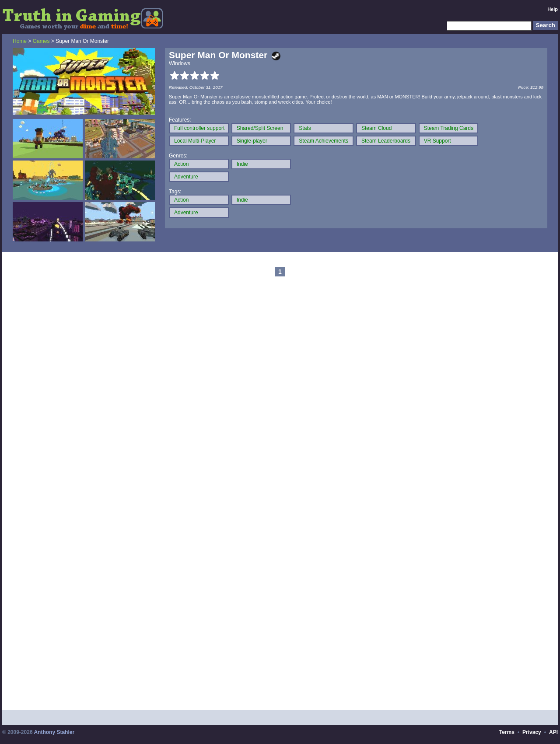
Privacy (532, 732)
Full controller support (199, 128)
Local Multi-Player (195, 141)
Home (20, 41)
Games (41, 41)
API (553, 732)
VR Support (437, 141)
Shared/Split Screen (260, 128)
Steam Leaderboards (386, 141)
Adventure (186, 177)
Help (553, 9)
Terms (507, 732)
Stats (305, 128)
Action (181, 164)
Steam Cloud (376, 128)
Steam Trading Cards (449, 128)
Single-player (252, 141)
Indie (242, 164)
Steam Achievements (324, 141)
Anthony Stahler (54, 732)
